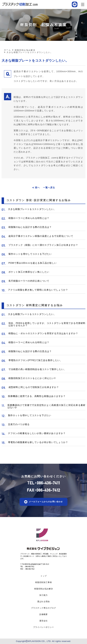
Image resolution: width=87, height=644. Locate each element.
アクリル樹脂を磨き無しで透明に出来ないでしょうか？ (38, 290)
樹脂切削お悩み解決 (44, 589)
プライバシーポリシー (43, 627)
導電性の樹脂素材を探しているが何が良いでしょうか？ (38, 442)
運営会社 (43, 621)
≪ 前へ (36, 187)
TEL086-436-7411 (44, 483)
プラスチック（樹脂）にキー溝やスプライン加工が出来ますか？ (43, 245)
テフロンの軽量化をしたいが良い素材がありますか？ (37, 433)
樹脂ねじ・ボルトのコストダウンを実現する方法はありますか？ (43, 333)
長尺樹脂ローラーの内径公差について (29, 281)
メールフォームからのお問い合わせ (46, 502)
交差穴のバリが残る (19, 424)
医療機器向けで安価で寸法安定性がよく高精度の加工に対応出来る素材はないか (46, 406)
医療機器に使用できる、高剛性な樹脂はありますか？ (37, 396)
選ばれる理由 (43, 602)
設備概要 (43, 614)
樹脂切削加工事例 (43, 582)
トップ (44, 576)
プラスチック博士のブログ (43, 608)
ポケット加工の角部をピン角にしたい (29, 272)
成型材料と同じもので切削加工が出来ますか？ (34, 387)
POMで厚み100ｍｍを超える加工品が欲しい (33, 263)
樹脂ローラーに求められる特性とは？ (29, 218)
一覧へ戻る (49, 187)
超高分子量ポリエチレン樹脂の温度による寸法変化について (41, 236)
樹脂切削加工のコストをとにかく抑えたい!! (32, 378)
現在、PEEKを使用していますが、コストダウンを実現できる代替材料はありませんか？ (47, 324)
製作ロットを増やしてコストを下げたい (30, 254)
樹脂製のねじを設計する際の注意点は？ (30, 227)
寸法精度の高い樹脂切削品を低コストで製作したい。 (37, 369)
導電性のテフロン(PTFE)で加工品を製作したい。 (35, 360)
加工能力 (43, 595)
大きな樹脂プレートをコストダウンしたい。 (32, 209)
